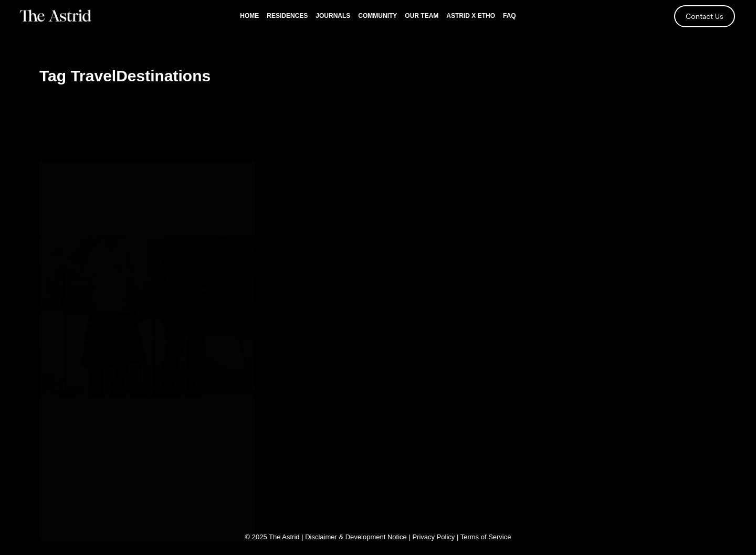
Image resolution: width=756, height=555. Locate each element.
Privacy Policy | (436, 537)
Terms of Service (486, 537)
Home (249, 16)
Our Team (422, 16)
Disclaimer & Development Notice (356, 537)
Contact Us (705, 16)
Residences (287, 16)
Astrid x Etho (471, 16)
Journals (333, 16)
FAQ (510, 16)
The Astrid (284, 537)
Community (377, 16)
